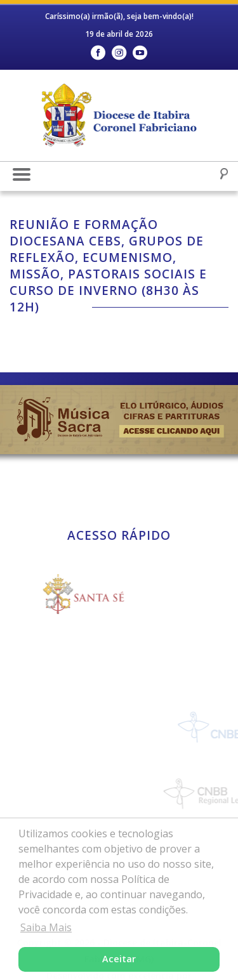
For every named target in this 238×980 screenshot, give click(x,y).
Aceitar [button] (119, 959)
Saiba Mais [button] (46, 927)
